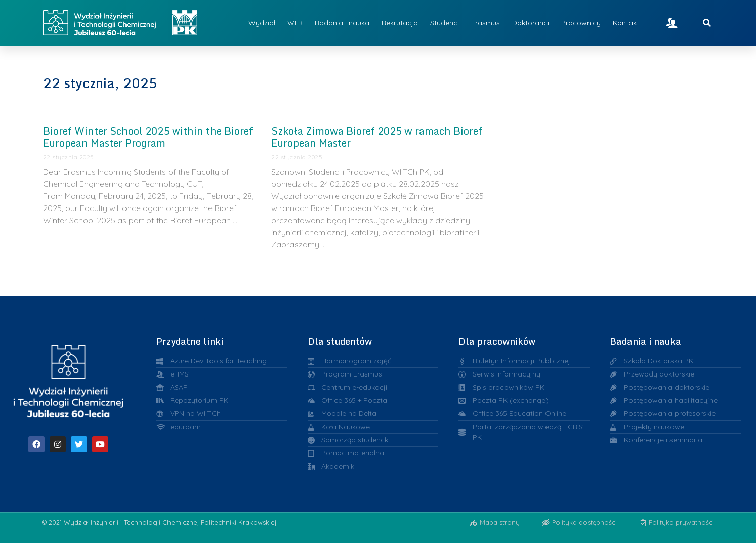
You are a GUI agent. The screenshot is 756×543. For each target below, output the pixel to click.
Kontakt (626, 23)
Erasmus (486, 23)
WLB (295, 23)
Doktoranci (531, 23)
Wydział (262, 23)
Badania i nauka (342, 23)
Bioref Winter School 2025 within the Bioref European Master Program (148, 137)
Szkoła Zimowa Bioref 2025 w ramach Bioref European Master (377, 137)
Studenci (445, 23)
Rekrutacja (400, 23)
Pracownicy (581, 23)
